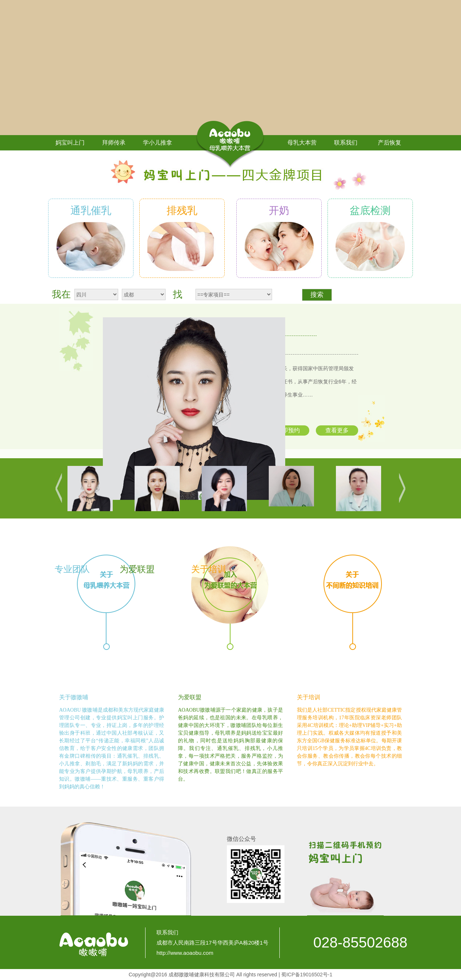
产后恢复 (390, 143)
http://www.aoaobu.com (185, 953)
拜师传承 (114, 143)
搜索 (317, 295)
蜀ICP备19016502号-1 (307, 975)
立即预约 (288, 430)
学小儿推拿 (158, 143)
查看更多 (337, 430)
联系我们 (346, 143)
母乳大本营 (302, 143)
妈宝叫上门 (70, 143)
